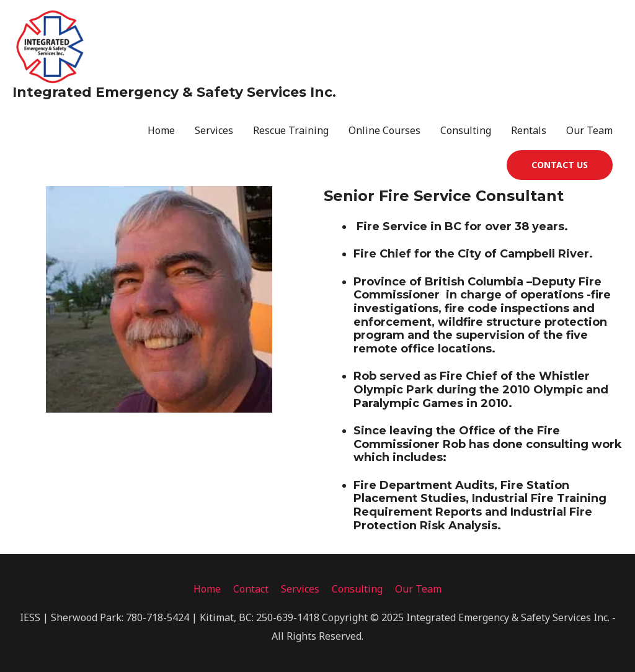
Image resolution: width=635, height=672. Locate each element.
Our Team (589, 130)
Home (161, 130)
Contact (251, 589)
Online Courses (384, 130)
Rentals (529, 130)
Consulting (466, 130)
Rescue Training (291, 130)
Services (214, 130)
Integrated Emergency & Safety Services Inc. (174, 92)
